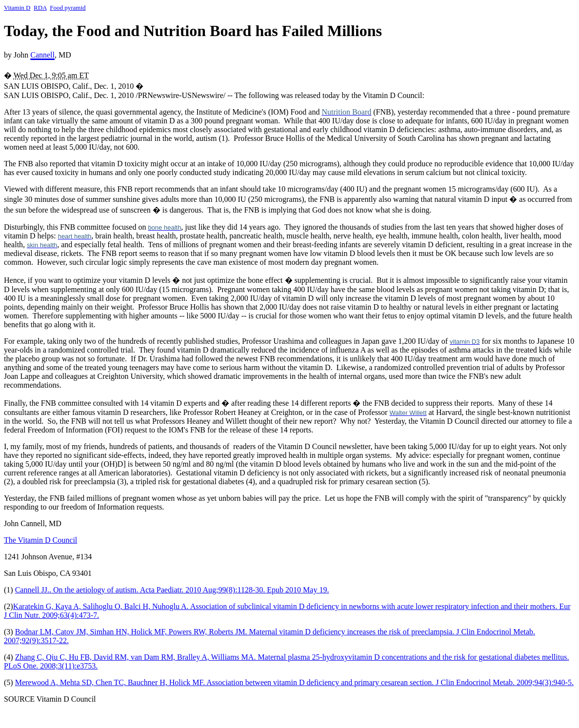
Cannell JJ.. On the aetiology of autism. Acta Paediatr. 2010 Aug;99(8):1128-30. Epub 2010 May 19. (172, 590)
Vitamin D (17, 8)
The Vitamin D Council (40, 540)
